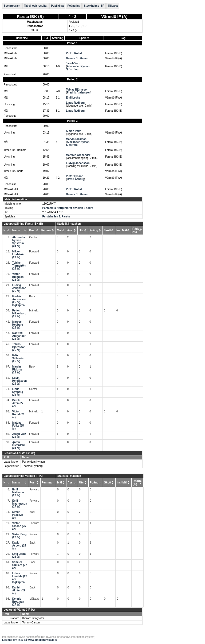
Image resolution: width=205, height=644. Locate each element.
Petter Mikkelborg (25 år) (19, 313)
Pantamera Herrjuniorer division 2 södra (68, 208)
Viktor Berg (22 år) (19, 536)
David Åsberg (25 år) (19, 546)
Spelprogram (12, 6)
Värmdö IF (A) (115, 16)
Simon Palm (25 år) (18, 515)
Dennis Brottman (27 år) (18, 602)
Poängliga (74, 6)
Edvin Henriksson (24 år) (19, 381)
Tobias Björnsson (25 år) (19, 347)
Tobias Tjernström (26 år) (19, 266)
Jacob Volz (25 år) (19, 435)
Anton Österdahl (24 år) (19, 445)
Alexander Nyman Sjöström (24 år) (19, 242)
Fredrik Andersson (79, 93)
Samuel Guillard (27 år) (20, 565)
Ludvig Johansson (78, 163)
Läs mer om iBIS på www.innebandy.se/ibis (29, 640)
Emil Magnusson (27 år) (20, 504)
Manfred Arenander (78, 155)
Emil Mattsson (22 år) (18, 492)
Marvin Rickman (76, 139)
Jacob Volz (73, 63)
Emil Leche (73, 98)
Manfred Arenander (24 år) (19, 336)
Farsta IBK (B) (30, 16)
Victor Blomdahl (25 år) (18, 277)
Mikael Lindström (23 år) (19, 254)
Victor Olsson (75, 176)
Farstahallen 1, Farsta (56, 216)
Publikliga (57, 6)
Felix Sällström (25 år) (18, 358)
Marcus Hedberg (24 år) (18, 325)
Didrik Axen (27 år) (18, 403)
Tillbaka (113, 6)
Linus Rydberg (75, 103)
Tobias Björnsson (77, 90)
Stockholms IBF (94, 6)
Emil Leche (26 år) (19, 555)
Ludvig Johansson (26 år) (19, 288)
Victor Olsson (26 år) (19, 526)
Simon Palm (74, 131)
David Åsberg (76, 179)
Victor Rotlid (74, 53)
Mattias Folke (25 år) (18, 426)
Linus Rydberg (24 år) (18, 392)
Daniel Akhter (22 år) (19, 590)
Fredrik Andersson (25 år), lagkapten (19, 301)
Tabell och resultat (36, 6)
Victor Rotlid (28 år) (18, 414)
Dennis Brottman (77, 58)
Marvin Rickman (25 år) (18, 370)
